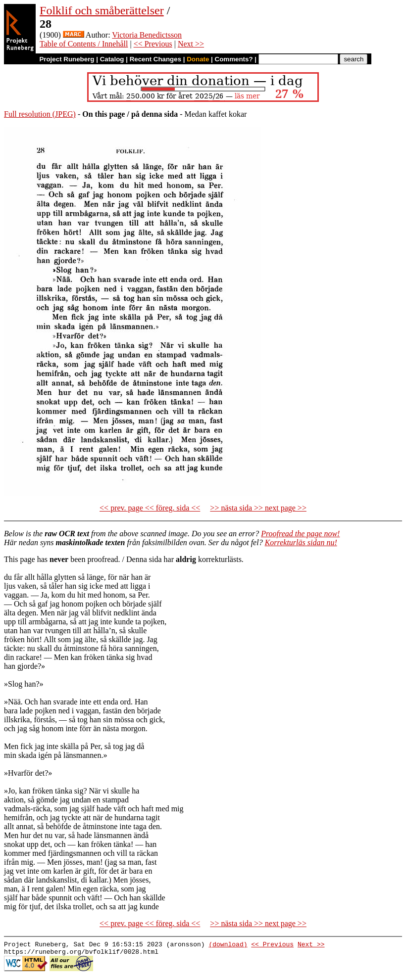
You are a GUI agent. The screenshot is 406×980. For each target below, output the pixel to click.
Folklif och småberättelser (102, 10)
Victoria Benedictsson (147, 35)
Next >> (191, 44)
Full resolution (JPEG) (40, 114)
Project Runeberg (67, 59)
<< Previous (153, 44)
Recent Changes (155, 59)
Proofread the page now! (300, 534)
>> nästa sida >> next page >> (258, 508)
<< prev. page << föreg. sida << (150, 508)
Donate (198, 59)
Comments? (234, 59)
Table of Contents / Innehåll (84, 44)
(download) (228, 945)
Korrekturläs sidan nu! (301, 542)
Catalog (112, 59)
